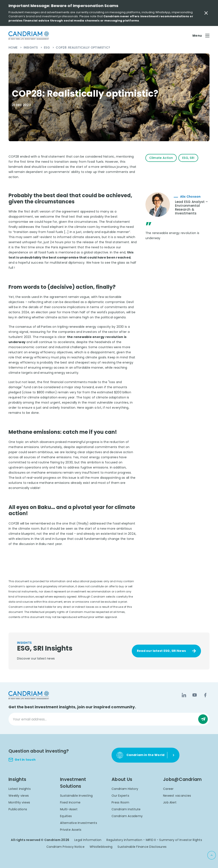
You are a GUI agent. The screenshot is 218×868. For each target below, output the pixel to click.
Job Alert (170, 802)
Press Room (120, 802)
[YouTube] (195, 695)
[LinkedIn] (184, 695)
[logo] (29, 35)
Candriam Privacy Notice (65, 847)
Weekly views (19, 796)
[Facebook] (205, 695)
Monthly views (19, 802)
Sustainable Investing (76, 796)
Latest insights (20, 789)
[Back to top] (212, 855)
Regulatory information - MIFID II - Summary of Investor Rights (154, 840)
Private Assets (71, 830)
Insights (31, 47)
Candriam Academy (127, 816)
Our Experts (120, 796)
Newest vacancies (177, 796)
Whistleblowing (101, 847)
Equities (66, 816)
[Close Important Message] (206, 13)
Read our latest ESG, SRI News (161, 651)
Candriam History (125, 789)
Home (13, 47)
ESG (47, 47)
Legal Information (88, 840)
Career (168, 789)
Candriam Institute (126, 809)
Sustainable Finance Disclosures (142, 847)
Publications (18, 809)
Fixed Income (70, 802)
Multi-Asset (69, 809)
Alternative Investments (79, 823)
